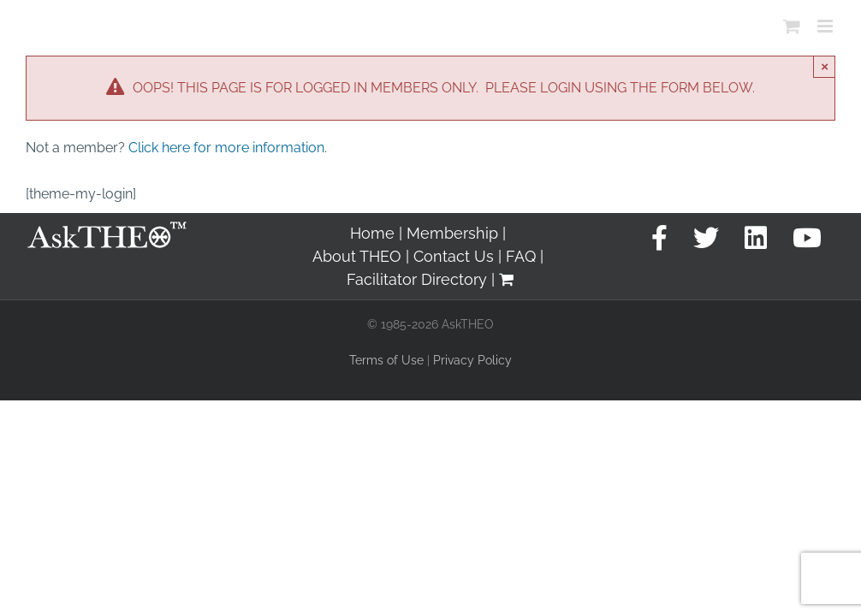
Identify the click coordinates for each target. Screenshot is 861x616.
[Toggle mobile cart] (792, 26)
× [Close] (825, 66)
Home (372, 233)
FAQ (521, 256)
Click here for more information (226, 148)
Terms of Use (386, 360)
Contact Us (454, 256)
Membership (452, 233)
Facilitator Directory (417, 279)
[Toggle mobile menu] (826, 26)
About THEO (357, 256)
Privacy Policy (472, 360)
